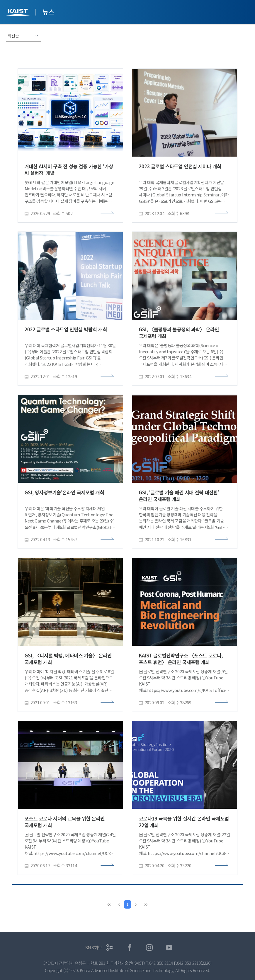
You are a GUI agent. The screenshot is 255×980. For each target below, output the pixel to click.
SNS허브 (94, 948)
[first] (108, 904)
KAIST (18, 13)
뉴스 (48, 12)
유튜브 (169, 948)
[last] (147, 904)
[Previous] (118, 904)
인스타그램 (149, 948)
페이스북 (130, 948)
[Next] (137, 904)
